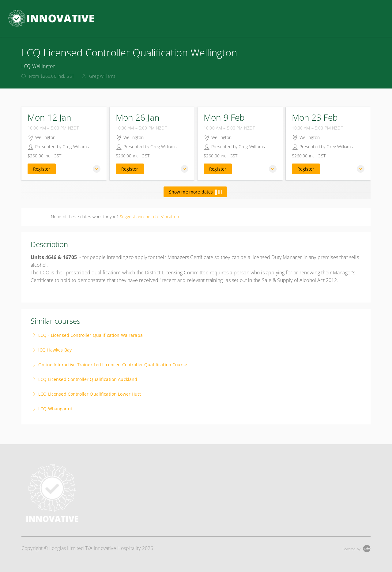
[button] (97, 169)
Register (42, 169)
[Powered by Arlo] (356, 548)
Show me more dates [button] (195, 192)
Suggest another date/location (149, 217)
